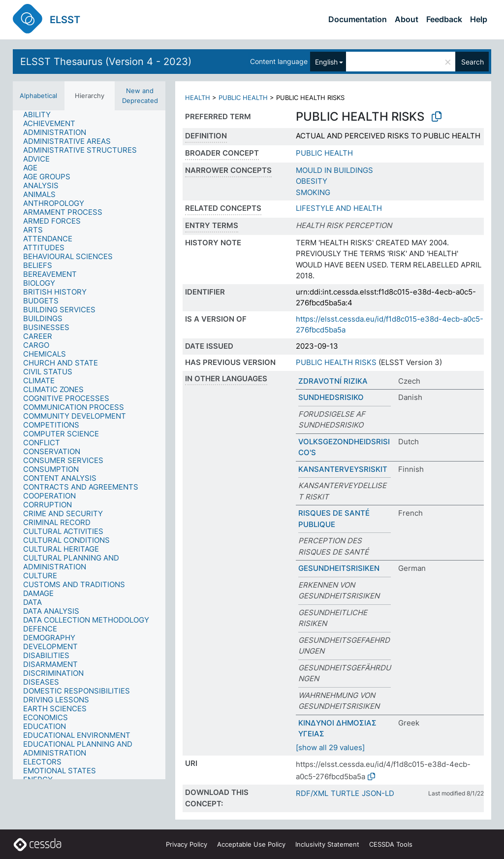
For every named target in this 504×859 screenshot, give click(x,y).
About (407, 19)
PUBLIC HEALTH (243, 98)
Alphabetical (38, 96)
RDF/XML (312, 793)
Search (472, 62)
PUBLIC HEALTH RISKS (336, 362)
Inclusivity (327, 844)
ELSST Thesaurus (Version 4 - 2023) (106, 62)
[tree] (89, 445)
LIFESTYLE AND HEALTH (339, 208)
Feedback (444, 19)
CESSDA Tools (391, 844)
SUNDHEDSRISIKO (331, 397)
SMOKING (313, 192)
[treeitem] (41, 115)
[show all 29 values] (330, 747)
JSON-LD (378, 793)
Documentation (358, 19)
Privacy (187, 844)
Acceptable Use (251, 844)
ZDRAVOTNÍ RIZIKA (333, 381)
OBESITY (312, 181)
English (326, 62)
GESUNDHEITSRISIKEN (339, 568)
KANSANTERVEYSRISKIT (343, 469)
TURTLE (345, 793)
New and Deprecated (140, 96)
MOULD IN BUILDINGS (334, 170)
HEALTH (198, 98)
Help (479, 19)
